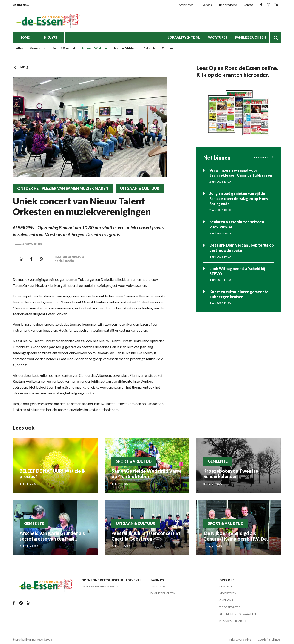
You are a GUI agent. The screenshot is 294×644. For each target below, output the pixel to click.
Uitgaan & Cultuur (95, 48)
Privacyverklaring (233, 621)
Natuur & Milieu (125, 48)
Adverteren (186, 5)
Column (167, 48)
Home (25, 37)
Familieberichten (251, 37)
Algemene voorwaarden (238, 614)
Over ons (206, 5)
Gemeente (38, 48)
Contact (249, 5)
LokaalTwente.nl (184, 37)
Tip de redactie (228, 5)
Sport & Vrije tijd (64, 48)
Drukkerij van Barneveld (100, 586)
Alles (20, 48)
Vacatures (218, 37)
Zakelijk (149, 48)
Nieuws (51, 37)
